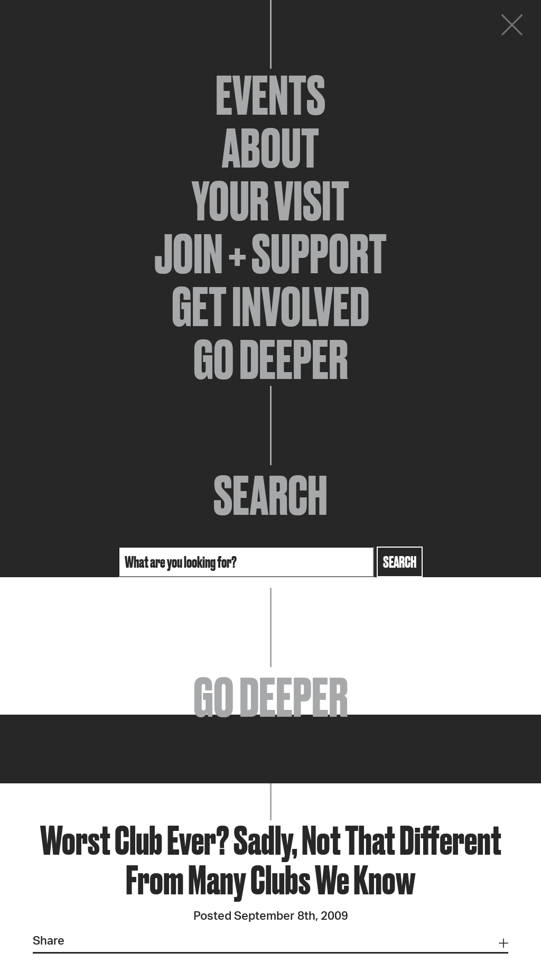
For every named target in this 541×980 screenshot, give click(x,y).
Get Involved (270, 307)
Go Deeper (271, 359)
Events (270, 95)
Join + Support (270, 254)
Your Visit (270, 201)
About (270, 148)
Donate (448, 27)
